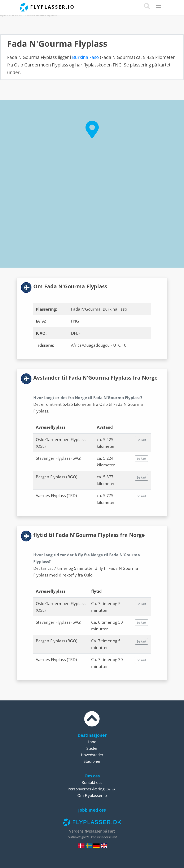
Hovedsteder (92, 755)
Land (92, 742)
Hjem (3, 15)
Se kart (141, 440)
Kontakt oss (92, 782)
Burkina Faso (17, 15)
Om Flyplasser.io (92, 795)
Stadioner (92, 761)
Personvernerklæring (86, 789)
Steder (92, 748)
